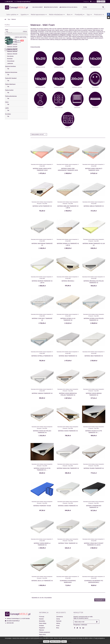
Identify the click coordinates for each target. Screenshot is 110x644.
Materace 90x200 (59, 67)
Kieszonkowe (59, 107)
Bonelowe (40, 107)
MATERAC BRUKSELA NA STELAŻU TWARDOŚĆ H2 (94, 282)
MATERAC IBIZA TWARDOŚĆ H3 (94, 356)
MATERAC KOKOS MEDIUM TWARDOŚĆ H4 (94, 394)
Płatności (42, 630)
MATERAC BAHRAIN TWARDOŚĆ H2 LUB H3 (42, 282)
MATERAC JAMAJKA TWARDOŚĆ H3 (42, 393)
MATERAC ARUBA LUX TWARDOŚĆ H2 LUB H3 (68, 244)
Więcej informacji (55, 642)
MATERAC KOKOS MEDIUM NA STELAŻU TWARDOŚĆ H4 (68, 394)
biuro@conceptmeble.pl (24, 1)
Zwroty (58, 619)
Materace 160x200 (40, 87)
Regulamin (42, 628)
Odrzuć (64, 642)
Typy (88, 14)
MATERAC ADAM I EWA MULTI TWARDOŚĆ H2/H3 (94, 169)
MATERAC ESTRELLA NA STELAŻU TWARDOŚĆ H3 (94, 319)
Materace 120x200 (77, 67)
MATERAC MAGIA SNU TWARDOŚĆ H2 (68, 468)
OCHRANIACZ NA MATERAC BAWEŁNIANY (68, 581)
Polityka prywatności (45, 632)
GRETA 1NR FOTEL (21, 128)
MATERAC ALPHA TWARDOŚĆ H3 (42, 206)
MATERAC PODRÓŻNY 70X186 (42, 506)
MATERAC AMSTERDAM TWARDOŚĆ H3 (42, 244)
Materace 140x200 (95, 67)
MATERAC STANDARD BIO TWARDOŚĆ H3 (94, 507)
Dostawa (41, 626)
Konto (58, 626)
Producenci (98, 14)
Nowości (41, 619)
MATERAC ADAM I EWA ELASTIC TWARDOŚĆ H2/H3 (42, 169)
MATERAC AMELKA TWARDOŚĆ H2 (94, 206)
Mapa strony (42, 634)
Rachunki (59, 621)
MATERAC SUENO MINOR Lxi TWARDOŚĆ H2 (42, 544)
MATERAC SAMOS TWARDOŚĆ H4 (68, 506)
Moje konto (61, 612)
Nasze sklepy (43, 623)
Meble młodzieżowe (56, 14)
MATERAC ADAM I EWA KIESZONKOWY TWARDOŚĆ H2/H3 (68, 169)
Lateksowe (77, 107)
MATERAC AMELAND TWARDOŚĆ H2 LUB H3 (68, 207)
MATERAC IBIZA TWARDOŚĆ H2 (68, 356)
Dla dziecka (95, 87)
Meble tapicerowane (38, 14)
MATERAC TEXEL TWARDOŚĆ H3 (68, 543)
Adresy (58, 623)
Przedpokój (79, 14)
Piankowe (68, 128)
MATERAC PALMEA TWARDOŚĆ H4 (94, 468)
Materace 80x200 (40, 67)
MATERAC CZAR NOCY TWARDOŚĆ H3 (42, 319)
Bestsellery (42, 621)
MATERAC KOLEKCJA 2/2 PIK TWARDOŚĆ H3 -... (42, 469)
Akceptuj (46, 642)
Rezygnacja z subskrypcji (80, 625)
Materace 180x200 (59, 87)
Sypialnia (24, 14)
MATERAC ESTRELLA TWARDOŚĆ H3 (42, 356)
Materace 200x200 (77, 87)
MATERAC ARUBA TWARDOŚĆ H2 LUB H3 (94, 244)
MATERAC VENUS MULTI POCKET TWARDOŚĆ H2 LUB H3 (94, 544)
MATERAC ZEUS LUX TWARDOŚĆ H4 (42, 581)
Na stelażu (95, 107)
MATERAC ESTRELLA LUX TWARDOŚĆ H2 (68, 319)
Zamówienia (60, 617)
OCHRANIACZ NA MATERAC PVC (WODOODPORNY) (94, 581)
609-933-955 (10, 1)
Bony (58, 628)
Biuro (69, 14)
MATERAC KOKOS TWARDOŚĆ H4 (68, 431)
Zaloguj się (86, 1)
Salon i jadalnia (11, 14)
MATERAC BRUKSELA (68, 281)
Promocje (8, 123)
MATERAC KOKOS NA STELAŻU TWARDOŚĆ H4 (42, 432)
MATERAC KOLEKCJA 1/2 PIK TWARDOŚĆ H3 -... (94, 432)
